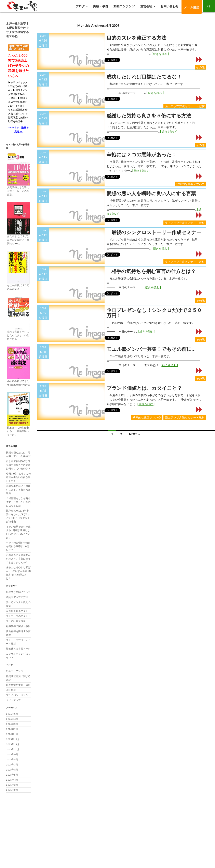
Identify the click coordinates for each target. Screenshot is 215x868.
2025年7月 (12, 765)
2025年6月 (12, 770)
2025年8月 (12, 759)
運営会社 (146, 6)
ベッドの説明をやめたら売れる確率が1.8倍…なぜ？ (18, 546)
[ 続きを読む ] (160, 54)
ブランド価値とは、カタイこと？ (144, 388)
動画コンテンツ (124, 6)
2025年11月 (13, 744)
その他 (200, 67)
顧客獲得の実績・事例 (18, 626)
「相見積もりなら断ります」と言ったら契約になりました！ (18, 502)
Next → (135, 434)
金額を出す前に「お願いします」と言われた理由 (18, 490)
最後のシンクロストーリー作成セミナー (154, 232)
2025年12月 (13, 739)
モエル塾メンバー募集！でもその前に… (151, 349)
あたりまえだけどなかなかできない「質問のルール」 (18, 240)
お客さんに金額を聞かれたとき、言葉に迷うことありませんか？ (18, 559)
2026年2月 (12, 729)
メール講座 (192, 7)
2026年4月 (12, 719)
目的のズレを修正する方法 (136, 38)
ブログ (80, 6)
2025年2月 (12, 790)
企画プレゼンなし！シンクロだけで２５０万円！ (154, 313)
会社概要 (11, 690)
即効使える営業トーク (18, 649)
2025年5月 (12, 775)
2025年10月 (13, 749)
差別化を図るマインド (18, 611)
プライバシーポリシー (18, 695)
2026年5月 (12, 714)
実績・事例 (101, 6)
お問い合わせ (170, 6)
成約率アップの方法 (17, 597)
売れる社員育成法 (16, 621)
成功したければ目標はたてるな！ (144, 77)
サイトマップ (13, 700)
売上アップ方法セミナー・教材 (185, 106)
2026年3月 (12, 724)
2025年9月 (12, 754)
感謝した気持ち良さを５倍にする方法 (149, 116)
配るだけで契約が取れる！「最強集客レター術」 (18, 431)
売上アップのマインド (18, 616)
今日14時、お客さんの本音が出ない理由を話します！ (18, 477)
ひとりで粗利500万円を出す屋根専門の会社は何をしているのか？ (18, 465)
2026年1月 (12, 734)
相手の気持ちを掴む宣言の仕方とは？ (151, 271)
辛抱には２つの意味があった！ (142, 154)
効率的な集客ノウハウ (190, 184)
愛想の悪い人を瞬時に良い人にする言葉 (151, 193)
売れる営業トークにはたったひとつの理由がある (18, 335)
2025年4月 (12, 780)
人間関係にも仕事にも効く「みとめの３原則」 (18, 191)
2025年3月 (12, 785)
